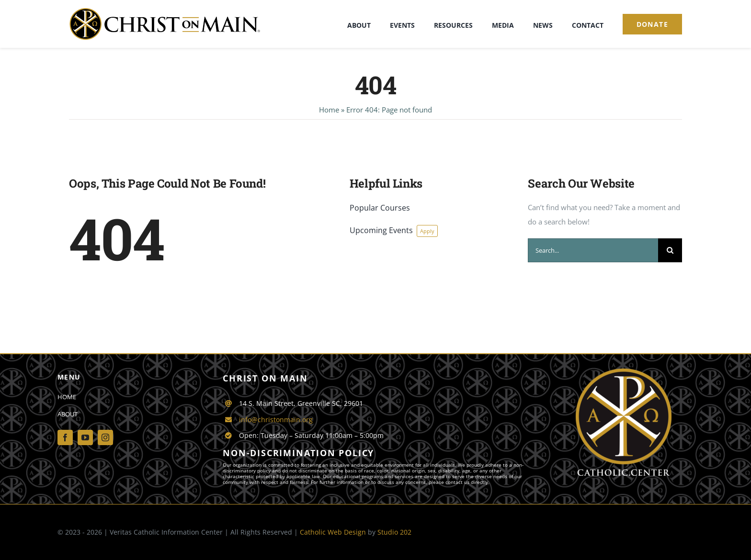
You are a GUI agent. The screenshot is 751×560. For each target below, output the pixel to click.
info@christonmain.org (276, 420)
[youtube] (85, 437)
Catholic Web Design (333, 532)
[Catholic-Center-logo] (624, 372)
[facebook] (65, 437)
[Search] (670, 250)
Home (329, 110)
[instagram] (105, 437)
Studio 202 (394, 532)
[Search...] (593, 250)
